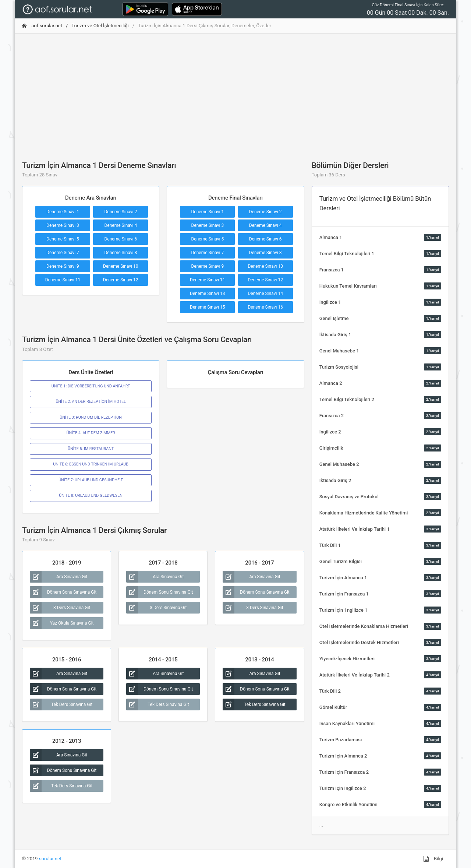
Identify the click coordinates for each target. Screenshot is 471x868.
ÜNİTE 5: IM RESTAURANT (91, 449)
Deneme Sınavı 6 (121, 239)
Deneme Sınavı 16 (265, 307)
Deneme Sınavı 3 (63, 225)
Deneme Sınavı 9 (63, 266)
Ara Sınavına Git (59, 577)
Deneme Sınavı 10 (121, 266)
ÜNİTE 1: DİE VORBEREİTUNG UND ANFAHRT (91, 386)
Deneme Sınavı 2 (121, 212)
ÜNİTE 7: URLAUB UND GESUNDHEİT (91, 480)
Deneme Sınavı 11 (63, 280)
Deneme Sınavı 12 (121, 280)
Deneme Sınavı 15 (208, 307)
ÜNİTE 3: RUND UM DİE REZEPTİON (91, 417)
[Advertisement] (235, 91)
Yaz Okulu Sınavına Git (62, 623)
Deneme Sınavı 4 (121, 225)
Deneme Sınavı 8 (121, 253)
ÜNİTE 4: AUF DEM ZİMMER (91, 433)
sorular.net (50, 859)
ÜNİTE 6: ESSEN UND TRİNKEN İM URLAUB (91, 464)
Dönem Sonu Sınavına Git (63, 592)
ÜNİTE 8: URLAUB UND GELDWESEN (91, 496)
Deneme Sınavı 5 (63, 239)
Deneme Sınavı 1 (63, 212)
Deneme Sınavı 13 (208, 294)
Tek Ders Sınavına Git (61, 704)
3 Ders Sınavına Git (60, 608)
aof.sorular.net (42, 26)
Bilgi (433, 859)
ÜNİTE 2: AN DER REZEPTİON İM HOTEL (91, 402)
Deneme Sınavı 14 (265, 294)
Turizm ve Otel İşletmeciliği (100, 26)
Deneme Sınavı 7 (63, 253)
